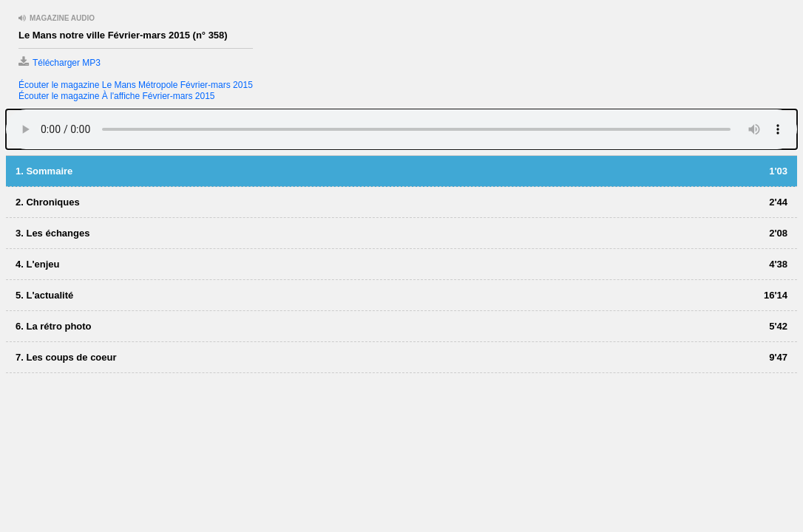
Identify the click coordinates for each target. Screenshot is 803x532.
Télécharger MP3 (60, 63)
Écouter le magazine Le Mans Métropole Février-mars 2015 (136, 85)
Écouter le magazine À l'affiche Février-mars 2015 (117, 96)
